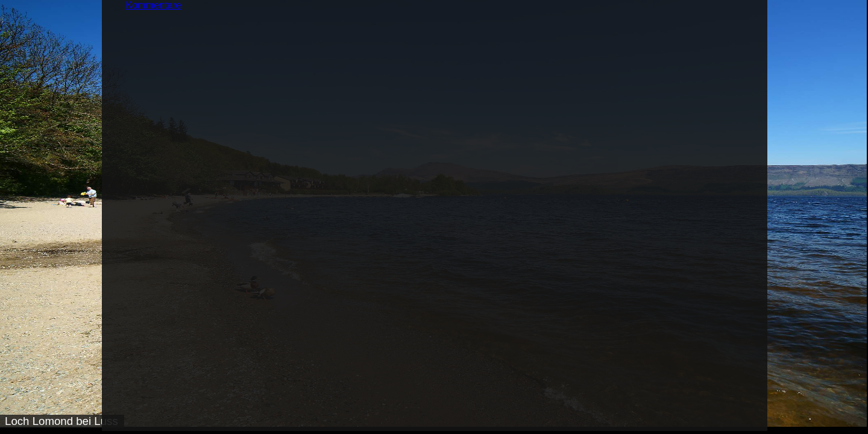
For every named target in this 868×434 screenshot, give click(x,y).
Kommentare (154, 5)
